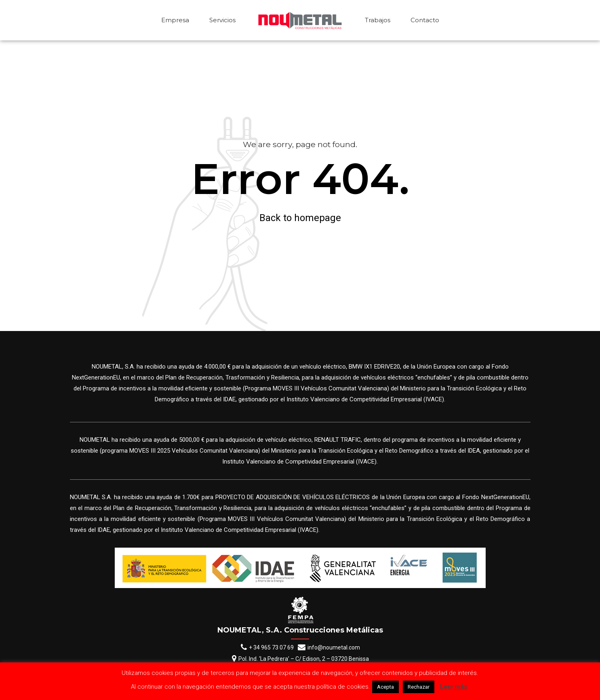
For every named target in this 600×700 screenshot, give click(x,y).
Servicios (222, 20)
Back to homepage (300, 218)
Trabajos (378, 20)
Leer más (454, 687)
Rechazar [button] (419, 687)
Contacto (425, 20)
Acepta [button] (385, 687)
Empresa (175, 20)
